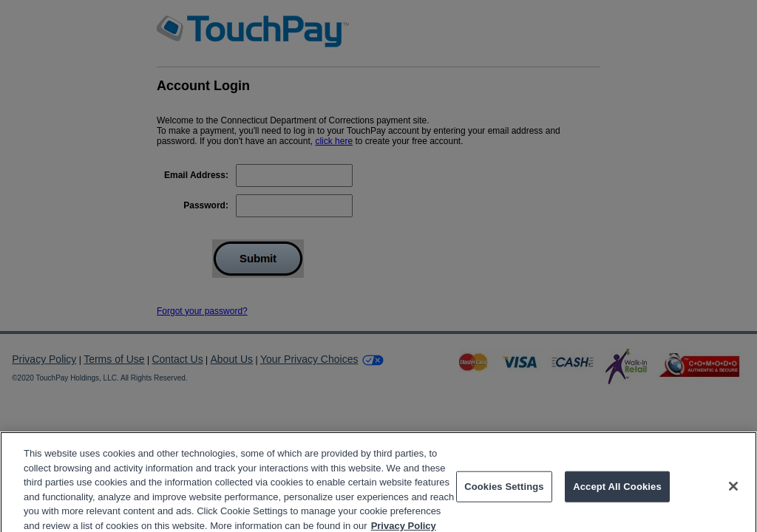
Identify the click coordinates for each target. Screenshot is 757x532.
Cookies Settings (504, 492)
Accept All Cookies (617, 492)
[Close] (733, 492)
